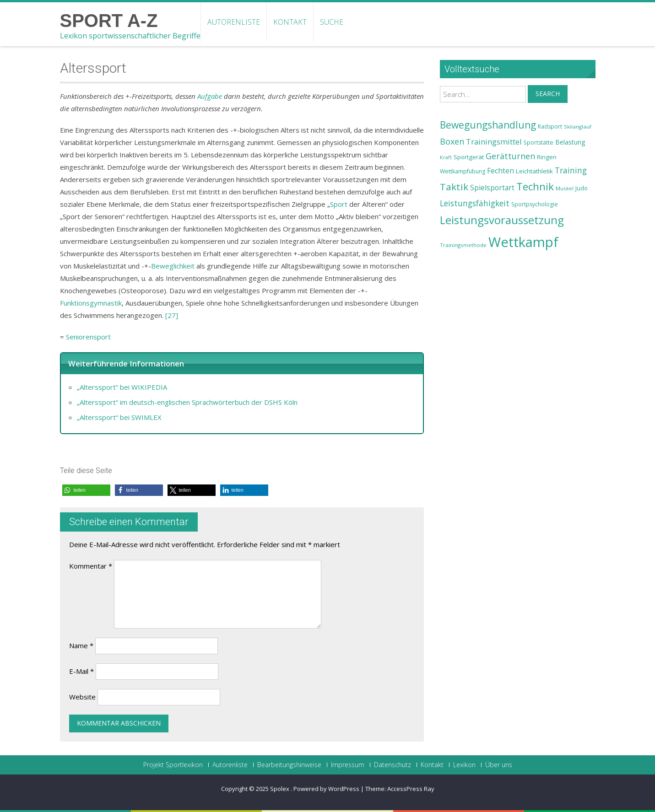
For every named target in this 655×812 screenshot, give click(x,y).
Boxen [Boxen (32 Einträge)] (452, 141)
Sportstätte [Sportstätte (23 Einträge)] (539, 143)
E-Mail (81, 671)
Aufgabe (210, 96)
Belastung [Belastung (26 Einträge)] (570, 142)
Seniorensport (88, 337)
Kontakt (290, 22)
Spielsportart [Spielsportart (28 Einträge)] (492, 188)
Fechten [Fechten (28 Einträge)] (501, 171)
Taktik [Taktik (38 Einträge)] (454, 187)
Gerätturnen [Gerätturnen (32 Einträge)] (510, 156)
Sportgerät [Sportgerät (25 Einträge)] (469, 157)
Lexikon (464, 765)
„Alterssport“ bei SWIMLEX (119, 417)
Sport (339, 204)
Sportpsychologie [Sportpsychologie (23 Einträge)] (535, 204)
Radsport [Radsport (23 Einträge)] (550, 126)
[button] (86, 490)
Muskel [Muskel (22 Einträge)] (565, 188)
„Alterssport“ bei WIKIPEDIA (122, 387)
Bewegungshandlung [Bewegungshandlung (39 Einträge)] (488, 125)
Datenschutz (392, 765)
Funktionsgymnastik (91, 303)
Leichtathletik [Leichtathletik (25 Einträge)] (534, 171)
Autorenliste (234, 22)
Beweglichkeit (173, 266)
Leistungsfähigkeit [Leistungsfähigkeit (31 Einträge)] (475, 203)
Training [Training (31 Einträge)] (571, 170)
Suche (332, 22)
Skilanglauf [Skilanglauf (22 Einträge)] (578, 126)
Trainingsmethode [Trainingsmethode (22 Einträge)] (463, 245)
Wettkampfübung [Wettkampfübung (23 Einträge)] (463, 171)
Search (548, 94)
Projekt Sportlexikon (173, 765)
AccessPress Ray (411, 789)
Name (81, 645)
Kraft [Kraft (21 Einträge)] (446, 157)
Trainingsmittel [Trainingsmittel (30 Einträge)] (494, 142)
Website (82, 697)
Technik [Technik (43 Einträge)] (535, 186)
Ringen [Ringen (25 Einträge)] (547, 157)
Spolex (280, 789)
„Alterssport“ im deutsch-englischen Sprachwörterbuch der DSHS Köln (187, 402)
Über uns (499, 765)
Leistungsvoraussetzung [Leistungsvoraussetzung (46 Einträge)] (502, 220)
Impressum (348, 765)
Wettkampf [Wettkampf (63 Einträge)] (523, 242)
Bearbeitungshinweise (289, 765)
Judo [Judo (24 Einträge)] (582, 188)
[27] (172, 315)
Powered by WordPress (326, 789)
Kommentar (91, 566)
